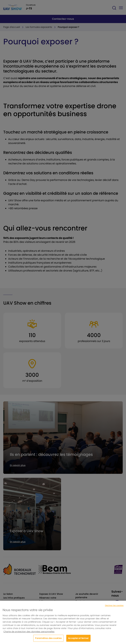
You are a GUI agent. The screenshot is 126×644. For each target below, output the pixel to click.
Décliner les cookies (114, 607)
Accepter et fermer (78, 639)
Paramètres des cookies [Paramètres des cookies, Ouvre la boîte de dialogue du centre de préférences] (48, 639)
